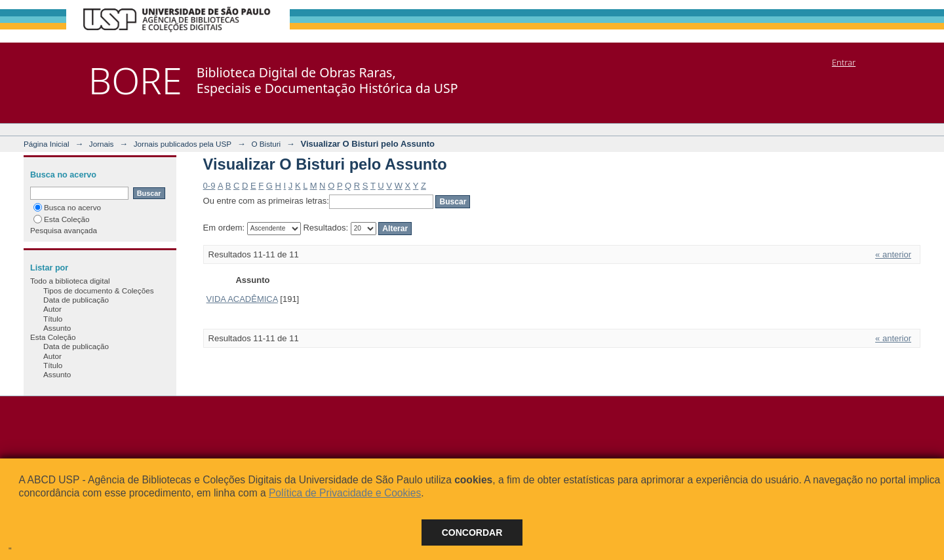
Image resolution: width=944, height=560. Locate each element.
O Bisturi (266, 144)
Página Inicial (47, 144)
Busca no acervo (67, 207)
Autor (52, 309)
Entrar (844, 62)
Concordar (472, 532)
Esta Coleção (62, 219)
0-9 (209, 186)
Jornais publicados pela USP (183, 144)
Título (53, 319)
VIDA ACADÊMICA (242, 299)
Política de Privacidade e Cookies (345, 493)
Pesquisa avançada (64, 230)
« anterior (893, 254)
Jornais (102, 144)
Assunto (57, 328)
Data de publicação (76, 300)
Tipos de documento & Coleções (98, 290)
